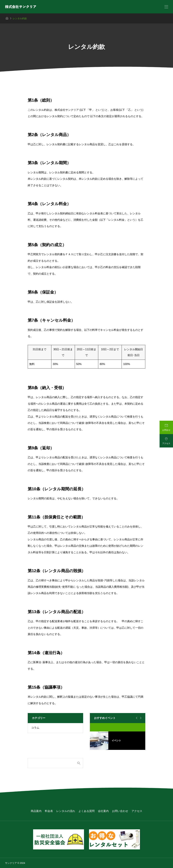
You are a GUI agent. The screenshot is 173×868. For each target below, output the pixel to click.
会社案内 (103, 811)
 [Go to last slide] (136, 718)
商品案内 (36, 811)
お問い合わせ (120, 811)
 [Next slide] (140, 718)
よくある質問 (86, 811)
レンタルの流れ (66, 811)
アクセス (137, 811)
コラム (35, 728)
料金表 (49, 811)
